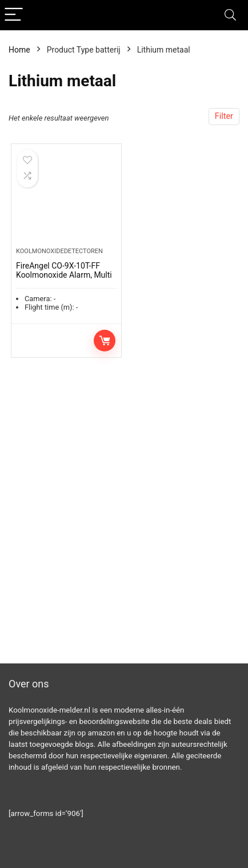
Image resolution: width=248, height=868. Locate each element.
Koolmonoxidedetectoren (59, 251)
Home (19, 50)
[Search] (230, 15)
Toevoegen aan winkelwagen (105, 341)
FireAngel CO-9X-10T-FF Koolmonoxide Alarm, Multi (64, 270)
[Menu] (14, 15)
